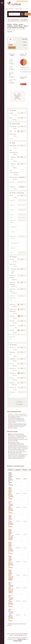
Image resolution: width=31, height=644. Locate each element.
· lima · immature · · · (11, 507)
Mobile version (23, 635)
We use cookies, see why (22, 1)
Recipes (17, 634)
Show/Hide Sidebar (2, 3)
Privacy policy (18, 641)
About (13, 634)
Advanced (20, 404)
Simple (20, 402)
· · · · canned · (11, 548)
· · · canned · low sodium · (11, 521)
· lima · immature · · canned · (11, 601)
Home (9, 634)
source (15, 428)
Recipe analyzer (9, 9)
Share (25, 20)
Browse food (19, 9)
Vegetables (10, 32)
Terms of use (21, 639)
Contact (16, 635)
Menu (27, 9)
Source (11, 635)
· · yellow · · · (11, 493)
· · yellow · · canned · (11, 562)
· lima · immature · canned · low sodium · (11, 615)
